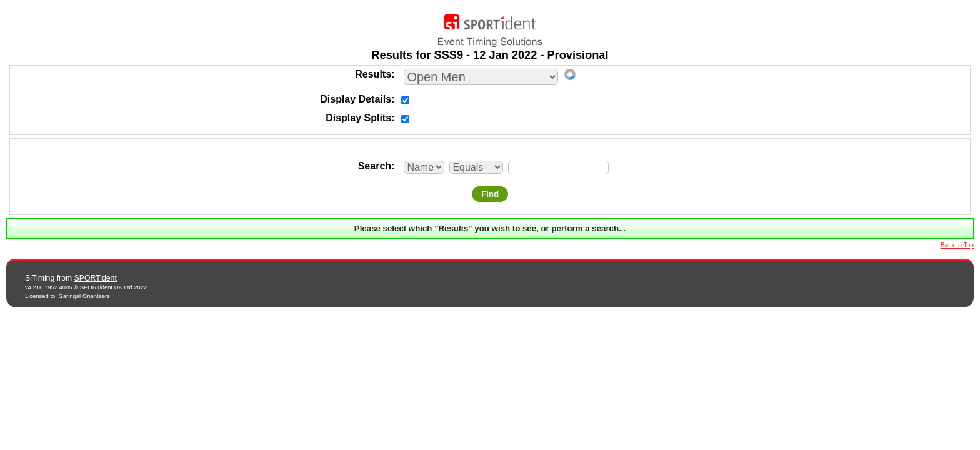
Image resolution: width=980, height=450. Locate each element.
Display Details (356, 99)
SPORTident (96, 278)
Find (490, 194)
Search (375, 166)
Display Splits (358, 118)
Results (373, 74)
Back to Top (957, 245)
